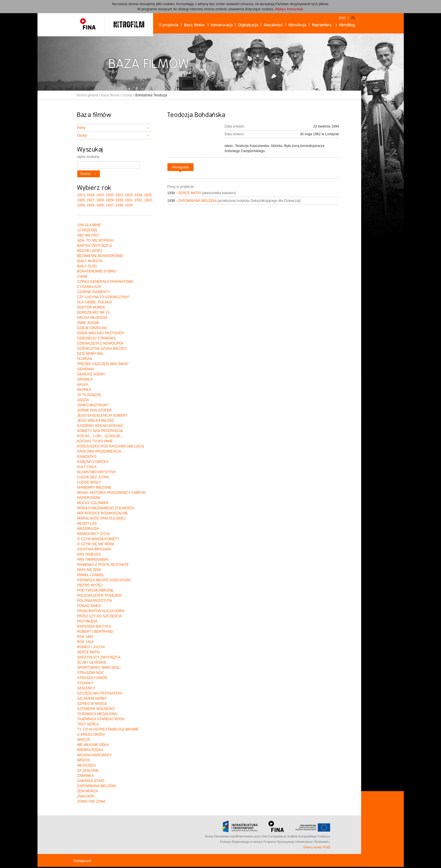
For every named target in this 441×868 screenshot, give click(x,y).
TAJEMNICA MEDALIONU (97, 714)
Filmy (81, 128)
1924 (138, 195)
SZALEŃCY (86, 688)
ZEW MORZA (88, 791)
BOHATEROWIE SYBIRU (97, 271)
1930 (119, 200)
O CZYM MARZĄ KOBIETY (98, 539)
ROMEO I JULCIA (91, 647)
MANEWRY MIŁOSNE (94, 487)
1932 (138, 200)
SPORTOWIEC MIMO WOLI (99, 668)
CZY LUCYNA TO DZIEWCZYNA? (104, 297)
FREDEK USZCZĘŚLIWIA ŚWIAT (103, 364)
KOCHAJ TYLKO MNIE (95, 441)
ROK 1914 (85, 642)
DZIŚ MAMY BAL (90, 354)
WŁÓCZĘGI (86, 765)
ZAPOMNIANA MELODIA (197, 201)
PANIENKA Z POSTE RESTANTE (103, 565)
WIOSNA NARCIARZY (95, 755)
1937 (110, 205)
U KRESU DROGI (91, 734)
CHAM (82, 276)
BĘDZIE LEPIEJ (90, 251)
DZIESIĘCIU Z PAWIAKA (97, 338)
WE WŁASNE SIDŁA (93, 745)
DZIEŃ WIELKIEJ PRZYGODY (101, 333)
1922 (119, 195)
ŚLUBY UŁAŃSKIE (92, 662)
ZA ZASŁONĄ (88, 771)
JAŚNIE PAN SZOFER (95, 410)
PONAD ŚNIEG (89, 606)
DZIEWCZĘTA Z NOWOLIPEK (101, 343)
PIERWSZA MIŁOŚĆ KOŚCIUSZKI (104, 580)
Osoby (127, 95)
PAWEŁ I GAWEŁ (91, 575)
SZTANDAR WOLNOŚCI (96, 709)
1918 (91, 195)
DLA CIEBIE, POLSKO (95, 302)
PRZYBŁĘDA (87, 621)
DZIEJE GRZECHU (92, 328)
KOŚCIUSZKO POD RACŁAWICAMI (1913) (111, 446)
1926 (81, 200)
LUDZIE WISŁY (89, 482)
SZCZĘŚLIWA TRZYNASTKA (100, 693)
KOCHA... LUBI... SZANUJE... (100, 436)
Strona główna (87, 95)
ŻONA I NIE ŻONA (91, 801)
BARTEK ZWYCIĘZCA (95, 246)
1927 (91, 200)
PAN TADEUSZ (89, 554)
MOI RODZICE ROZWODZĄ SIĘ (102, 513)
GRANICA (85, 379)
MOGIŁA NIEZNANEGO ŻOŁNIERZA (106, 508)
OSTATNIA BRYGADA (94, 549)
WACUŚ (84, 740)
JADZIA (83, 400)
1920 (110, 195)
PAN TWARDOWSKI (93, 560)
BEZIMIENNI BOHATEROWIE (100, 256)
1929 (110, 200)
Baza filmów (110, 95)
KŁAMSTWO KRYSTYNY (97, 472)
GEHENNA (86, 369)
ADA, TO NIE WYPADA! (96, 240)
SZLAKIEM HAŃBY (92, 698)
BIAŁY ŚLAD (87, 266)
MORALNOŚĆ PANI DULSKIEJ (101, 518)
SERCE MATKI (189, 193)
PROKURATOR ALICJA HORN (101, 611)
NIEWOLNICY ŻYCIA (94, 534)
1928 (100, 200)
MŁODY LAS (87, 523)
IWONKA (84, 390)
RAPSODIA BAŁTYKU (94, 626)
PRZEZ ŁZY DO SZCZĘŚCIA (100, 616)
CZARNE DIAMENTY (94, 292)
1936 (100, 205)
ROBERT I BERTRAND (95, 632)
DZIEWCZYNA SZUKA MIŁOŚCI (102, 349)
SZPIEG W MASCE (92, 704)
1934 (81, 205)
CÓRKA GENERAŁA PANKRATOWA (105, 282)
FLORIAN (85, 359)
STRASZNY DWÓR (92, 678)
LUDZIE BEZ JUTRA (93, 477)
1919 (100, 195)
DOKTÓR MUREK (91, 307)
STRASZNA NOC (91, 673)
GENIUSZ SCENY (91, 374)
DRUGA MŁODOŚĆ (93, 318)
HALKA (83, 385)
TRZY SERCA (88, 724)
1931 (129, 200)
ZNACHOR (86, 796)
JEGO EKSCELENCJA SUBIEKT (103, 415)
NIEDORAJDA (88, 529)
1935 (91, 205)
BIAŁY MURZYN (90, 261)
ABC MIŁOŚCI (88, 235)
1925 (148, 195)
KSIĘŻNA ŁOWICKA (93, 462)
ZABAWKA (86, 776)
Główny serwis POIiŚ (317, 847)
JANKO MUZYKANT (93, 405)
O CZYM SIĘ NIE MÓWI (96, 544)
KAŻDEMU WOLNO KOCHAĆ (100, 426)
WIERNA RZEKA (90, 750)
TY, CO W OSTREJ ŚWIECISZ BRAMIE (108, 729)
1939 (129, 205)
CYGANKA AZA (89, 287)
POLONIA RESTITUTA (95, 601)
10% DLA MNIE (89, 225)
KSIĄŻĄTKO (87, 457)
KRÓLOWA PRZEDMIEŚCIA (99, 451)
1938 (119, 205)
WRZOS (84, 760)
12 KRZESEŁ (87, 230)
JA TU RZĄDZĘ (89, 395)
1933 (148, 200)
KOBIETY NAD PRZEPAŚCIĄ (100, 431)
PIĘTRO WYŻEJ (90, 585)
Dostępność (83, 861)
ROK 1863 (85, 637)
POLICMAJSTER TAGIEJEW (100, 596)
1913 (81, 195)
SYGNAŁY (85, 683)
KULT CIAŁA (87, 467)
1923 (129, 195)
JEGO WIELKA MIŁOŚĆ (96, 421)
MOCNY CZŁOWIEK (93, 503)
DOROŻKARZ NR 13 (93, 312)
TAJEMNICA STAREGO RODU (101, 719)
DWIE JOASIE (88, 323)
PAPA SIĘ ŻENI (89, 570)
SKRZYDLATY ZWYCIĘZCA (99, 657)
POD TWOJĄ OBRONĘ (95, 590)
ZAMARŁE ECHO (91, 781)
